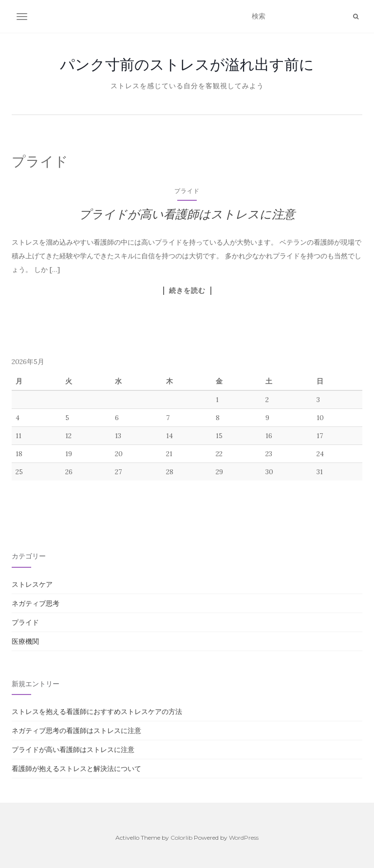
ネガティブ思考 (36, 603)
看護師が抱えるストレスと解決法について (76, 769)
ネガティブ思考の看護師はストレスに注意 (76, 731)
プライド (187, 191)
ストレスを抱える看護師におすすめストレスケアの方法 (97, 712)
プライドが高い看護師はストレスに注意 (187, 214)
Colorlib (181, 838)
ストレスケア (32, 584)
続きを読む (187, 290)
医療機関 (25, 641)
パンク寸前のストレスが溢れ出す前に (187, 64)
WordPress (244, 838)
